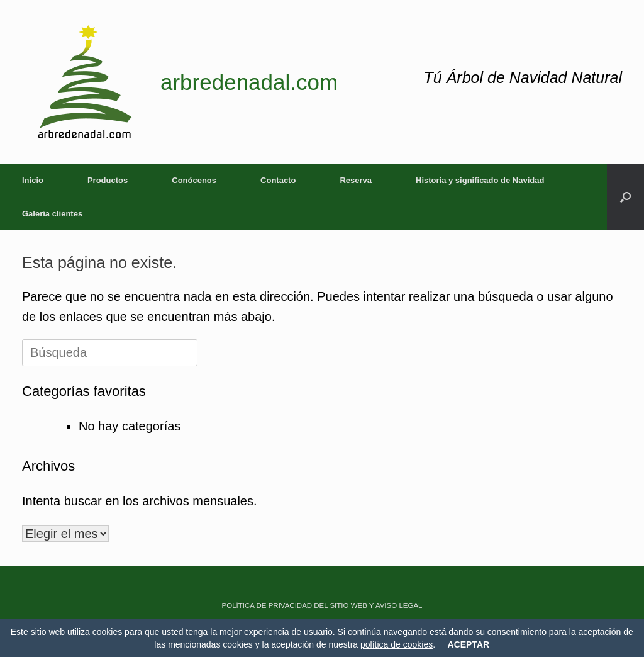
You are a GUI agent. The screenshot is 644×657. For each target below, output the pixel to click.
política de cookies (397, 644)
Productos (108, 180)
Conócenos (194, 180)
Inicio (33, 180)
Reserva (356, 180)
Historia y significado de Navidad (480, 180)
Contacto (278, 180)
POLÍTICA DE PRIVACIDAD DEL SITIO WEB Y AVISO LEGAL (322, 605)
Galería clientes (52, 214)
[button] (625, 197)
